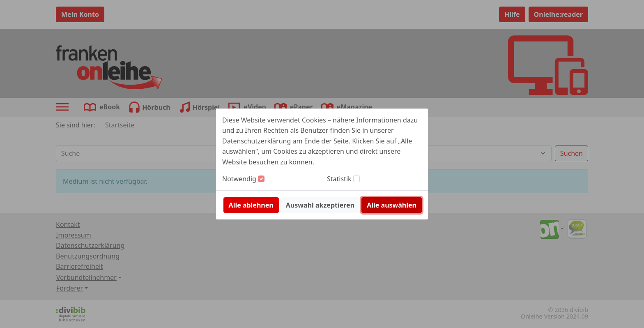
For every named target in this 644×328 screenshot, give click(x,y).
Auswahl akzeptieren (320, 205)
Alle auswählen (392, 205)
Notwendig (239, 179)
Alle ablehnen (251, 205)
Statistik (339, 179)
